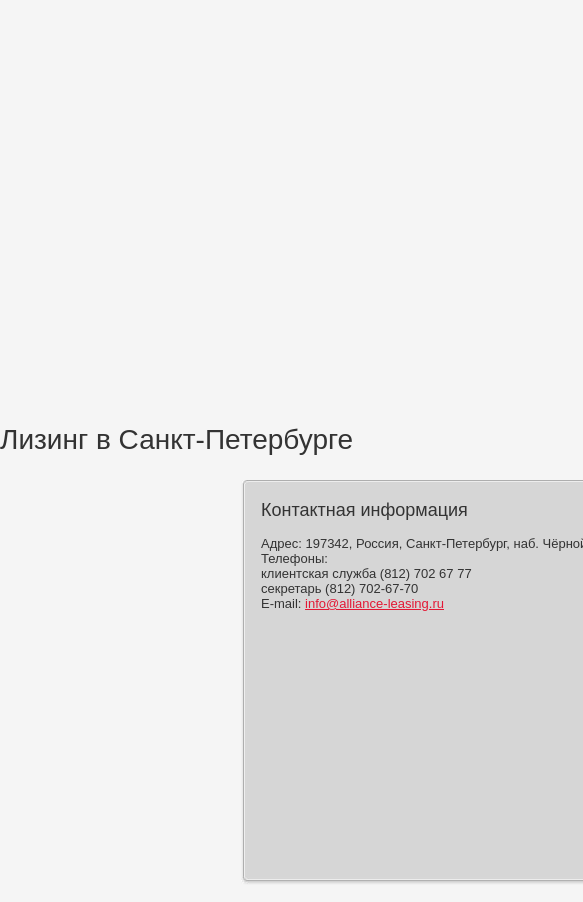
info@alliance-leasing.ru (374, 603)
